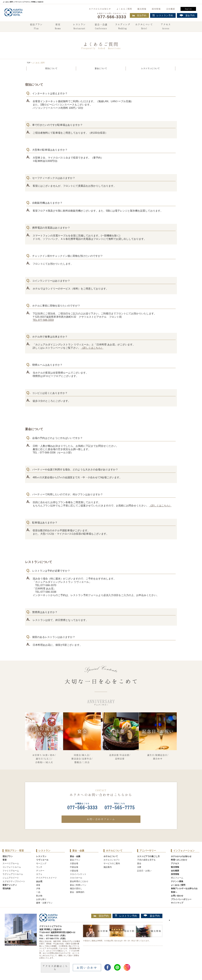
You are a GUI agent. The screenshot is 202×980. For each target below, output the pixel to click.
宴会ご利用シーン (78, 885)
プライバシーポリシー (181, 899)
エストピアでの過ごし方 (148, 856)
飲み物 (39, 896)
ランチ (39, 867)
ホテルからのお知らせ (100, 9)
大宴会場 (74, 863)
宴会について (101, 68)
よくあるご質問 (124, 9)
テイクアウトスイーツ (46, 878)
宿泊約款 (7, 888)
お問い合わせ (177, 896)
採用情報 (156, 9)
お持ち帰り (41, 899)
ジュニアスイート (11, 878)
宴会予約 (152, 916)
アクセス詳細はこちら (55, 968)
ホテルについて (144, 27)
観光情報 (142, 9)
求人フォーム (177, 878)
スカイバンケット (78, 874)
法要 (139, 867)
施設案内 (108, 867)
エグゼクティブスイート (14, 881)
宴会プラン (75, 860)
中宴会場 (74, 867)
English (188, 9)
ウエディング (123, 27)
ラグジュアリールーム (13, 874)
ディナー (40, 871)
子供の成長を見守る (146, 860)
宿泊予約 (139, 15)
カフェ (39, 874)
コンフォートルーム (12, 867)
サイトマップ (177, 903)
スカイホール (76, 878)
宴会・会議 (101, 27)
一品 (38, 892)
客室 (58, 27)
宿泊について (51, 68)
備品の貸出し (76, 888)
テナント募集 (177, 881)
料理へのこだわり (179, 860)
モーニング (41, 863)
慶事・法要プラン (44, 903)
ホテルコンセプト (112, 860)
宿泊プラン (36, 27)
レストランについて (150, 68)
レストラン (79, 27)
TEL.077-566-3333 (43, 320)
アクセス (166, 27)
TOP (29, 63)
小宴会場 (74, 871)
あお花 (39, 881)
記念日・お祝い (144, 871)
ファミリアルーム (11, 871)
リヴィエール (42, 860)
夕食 (38, 888)
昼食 (38, 885)
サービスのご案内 (112, 863)
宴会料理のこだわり (79, 881)
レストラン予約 (126, 916)
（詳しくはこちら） (92, 348)
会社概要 (171, 9)
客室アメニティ (10, 885)
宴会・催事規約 (77, 892)
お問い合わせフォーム (101, 819)
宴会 (139, 863)
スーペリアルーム (11, 863)
